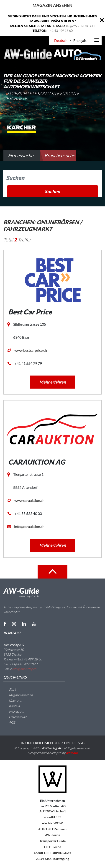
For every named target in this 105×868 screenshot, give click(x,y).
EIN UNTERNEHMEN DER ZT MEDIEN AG (52, 743)
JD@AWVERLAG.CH (80, 26)
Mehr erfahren (53, 382)
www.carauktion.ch (29, 500)
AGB (9, 722)
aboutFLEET (52, 817)
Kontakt (12, 706)
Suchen (52, 191)
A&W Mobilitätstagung (53, 859)
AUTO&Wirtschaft (53, 811)
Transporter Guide (53, 841)
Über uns (13, 700)
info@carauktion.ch (29, 526)
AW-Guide (53, 835)
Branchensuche (60, 155)
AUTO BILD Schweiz (53, 829)
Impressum (14, 711)
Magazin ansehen (52, 5)
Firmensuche (21, 155)
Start (10, 689)
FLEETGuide (52, 847)
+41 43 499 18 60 (60, 31)
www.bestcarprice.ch (31, 350)
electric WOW (52, 823)
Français (80, 40)
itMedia (72, 753)
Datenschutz (15, 717)
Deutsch (61, 40)
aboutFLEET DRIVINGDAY (53, 853)
